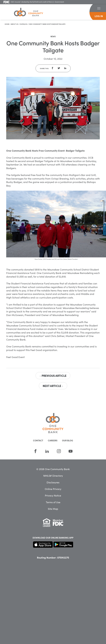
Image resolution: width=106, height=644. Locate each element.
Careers (53, 440)
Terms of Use (53, 502)
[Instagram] (59, 451)
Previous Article (53, 376)
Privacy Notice (53, 495)
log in (99, 16)
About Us (14, 24)
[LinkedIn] (47, 451)
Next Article (53, 386)
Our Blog (24, 24)
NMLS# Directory (53, 476)
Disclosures (53, 482)
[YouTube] (71, 451)
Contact (38, 440)
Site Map (53, 509)
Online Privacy (53, 489)
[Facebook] (35, 451)
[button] (99, 8)
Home (7, 24)
